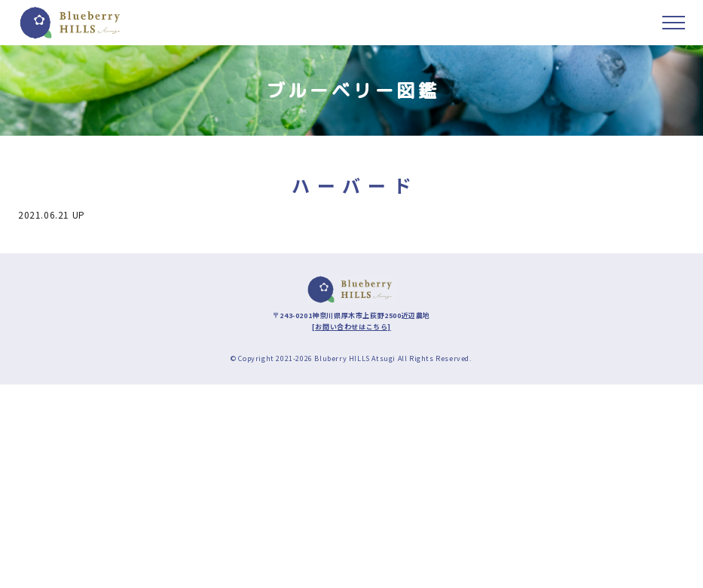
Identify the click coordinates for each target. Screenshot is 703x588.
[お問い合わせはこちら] (351, 327)
